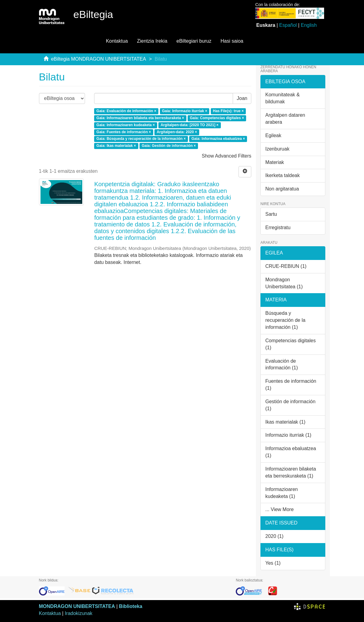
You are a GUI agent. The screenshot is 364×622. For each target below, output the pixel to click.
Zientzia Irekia (152, 41)
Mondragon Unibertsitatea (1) (284, 283)
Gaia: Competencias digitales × (217, 118)
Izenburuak (277, 149)
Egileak (273, 135)
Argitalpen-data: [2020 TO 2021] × (189, 125)
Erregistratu (278, 227)
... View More (279, 509)
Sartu (271, 214)
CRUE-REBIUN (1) (286, 266)
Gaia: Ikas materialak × (116, 146)
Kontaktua (117, 41)
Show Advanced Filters (226, 156)
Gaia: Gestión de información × (169, 146)
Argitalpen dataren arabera (285, 119)
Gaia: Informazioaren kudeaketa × (126, 125)
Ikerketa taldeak (283, 175)
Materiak (275, 162)
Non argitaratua (282, 189)
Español (288, 25)
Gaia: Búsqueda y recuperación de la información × (141, 139)
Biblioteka (131, 606)
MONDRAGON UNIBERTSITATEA (77, 606)
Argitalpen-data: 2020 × (177, 132)
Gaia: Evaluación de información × (126, 111)
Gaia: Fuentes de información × (124, 132)
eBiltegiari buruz (194, 41)
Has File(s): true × (228, 111)
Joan (242, 98)
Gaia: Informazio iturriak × (185, 111)
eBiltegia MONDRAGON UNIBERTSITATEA (98, 59)
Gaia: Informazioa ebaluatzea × (218, 139)
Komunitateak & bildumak (283, 98)
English (309, 25)
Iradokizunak (79, 613)
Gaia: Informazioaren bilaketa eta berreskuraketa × (140, 118)
